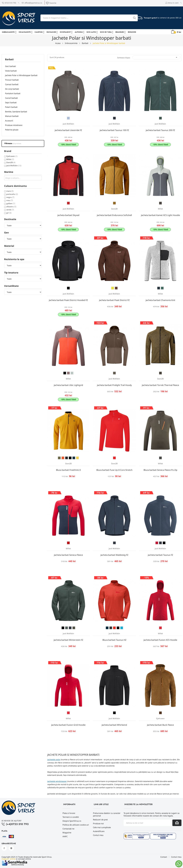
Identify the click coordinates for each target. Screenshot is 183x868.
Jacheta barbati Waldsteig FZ (114, 555)
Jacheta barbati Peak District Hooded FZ (68, 300)
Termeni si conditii (71, 817)
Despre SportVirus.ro (72, 821)
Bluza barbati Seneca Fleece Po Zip (160, 470)
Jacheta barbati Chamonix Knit (160, 300)
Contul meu (98, 835)
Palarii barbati (11, 107)
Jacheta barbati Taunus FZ (160, 555)
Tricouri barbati (12, 80)
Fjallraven (12, 156)
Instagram (11, 848)
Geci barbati (10, 66)
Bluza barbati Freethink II (68, 470)
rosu (10, 200)
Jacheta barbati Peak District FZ (114, 300)
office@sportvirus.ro (32, 3)
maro (10, 191)
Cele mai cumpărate (102, 827)
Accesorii (9, 121)
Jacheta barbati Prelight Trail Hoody (114, 385)
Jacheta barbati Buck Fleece (160, 725)
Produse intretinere (14, 125)
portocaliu (12, 194)
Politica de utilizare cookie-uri (76, 825)
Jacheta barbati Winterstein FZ (68, 640)
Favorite (51, 3)
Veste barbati (11, 71)
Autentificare (99, 831)
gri (9, 213)
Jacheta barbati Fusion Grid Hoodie (68, 725)
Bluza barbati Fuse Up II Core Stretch (114, 470)
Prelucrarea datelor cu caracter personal (107, 814)
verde (10, 210)
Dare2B (11, 162)
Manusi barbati (12, 116)
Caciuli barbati (11, 98)
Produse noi (98, 823)
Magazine (67, 833)
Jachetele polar (54, 760)
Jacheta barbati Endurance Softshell (114, 215)
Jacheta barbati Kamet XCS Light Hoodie (160, 215)
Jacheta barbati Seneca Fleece (68, 555)
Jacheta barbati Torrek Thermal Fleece (160, 385)
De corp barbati (12, 89)
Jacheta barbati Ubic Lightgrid (68, 385)
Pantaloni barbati (13, 93)
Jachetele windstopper (57, 781)
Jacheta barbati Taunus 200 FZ (160, 130)
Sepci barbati (11, 102)
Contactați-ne (68, 829)
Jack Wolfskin (14, 165)
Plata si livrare (69, 813)
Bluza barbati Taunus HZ (114, 640)
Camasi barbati (12, 84)
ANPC (65, 836)
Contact (164, 857)
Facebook (4, 848)
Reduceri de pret (100, 820)
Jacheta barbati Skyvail (68, 215)
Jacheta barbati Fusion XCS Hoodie (160, 640)
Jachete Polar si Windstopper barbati (21, 75)
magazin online (8, 859)
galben (11, 203)
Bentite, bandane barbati (16, 112)
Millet (10, 159)
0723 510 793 (9, 3)
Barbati (9, 60)
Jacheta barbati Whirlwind (114, 725)
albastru (11, 207)
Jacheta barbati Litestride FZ (68, 130)
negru (10, 197)
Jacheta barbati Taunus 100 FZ (114, 130)
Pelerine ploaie (12, 130)
